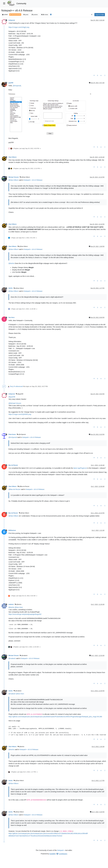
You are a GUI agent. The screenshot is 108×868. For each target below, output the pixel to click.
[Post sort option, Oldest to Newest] (92, 15)
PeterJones (12, 434)
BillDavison (12, 530)
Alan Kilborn (13, 157)
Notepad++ (61, 850)
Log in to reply (100, 15)
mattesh (11, 604)
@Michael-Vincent (15, 403)
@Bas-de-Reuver (14, 489)
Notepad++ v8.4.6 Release (33, 180)
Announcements (15, 15)
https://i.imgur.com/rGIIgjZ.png (19, 27)
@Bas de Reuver (23, 486)
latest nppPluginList (80, 468)
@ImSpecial (21, 434)
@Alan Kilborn (25, 177)
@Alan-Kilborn (13, 180)
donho (11, 288)
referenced (19, 386)
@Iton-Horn (19, 607)
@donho (11, 263)
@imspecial (17, 86)
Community (21, 4)
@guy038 (19, 394)
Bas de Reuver (13, 465)
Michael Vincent (14, 177)
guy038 (11, 83)
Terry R (12, 386)
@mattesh (24, 656)
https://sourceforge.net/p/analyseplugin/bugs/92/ (25, 614)
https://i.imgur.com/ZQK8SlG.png (20, 414)
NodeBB (52, 854)
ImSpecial (12, 20)
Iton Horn (11, 317)
